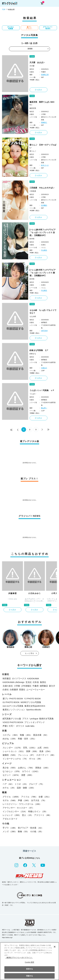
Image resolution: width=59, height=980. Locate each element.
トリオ (21, 784)
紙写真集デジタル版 (12, 719)
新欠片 (52, 686)
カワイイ (31, 771)
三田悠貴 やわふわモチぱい (42, 188)
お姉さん (26, 768)
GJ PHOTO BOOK (11, 702)
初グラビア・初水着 (31, 828)
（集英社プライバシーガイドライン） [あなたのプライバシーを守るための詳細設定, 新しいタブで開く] (19, 958)
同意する (29, 976)
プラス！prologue (30, 719)
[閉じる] (55, 947)
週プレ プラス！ (29, 28)
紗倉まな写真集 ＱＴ (39, 350)
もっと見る (29, 653)
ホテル (9, 788)
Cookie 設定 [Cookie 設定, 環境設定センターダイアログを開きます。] (29, 962)
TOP (4, 10)
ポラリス (20, 726)
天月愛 (32, 66)
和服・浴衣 (27, 739)
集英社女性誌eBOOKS (35, 706)
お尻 (44, 748)
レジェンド (12, 815)
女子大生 (39, 800)
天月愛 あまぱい (37, 62)
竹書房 (36, 686)
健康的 (10, 755)
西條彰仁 (44, 122)
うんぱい (33, 394)
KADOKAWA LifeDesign (14, 682)
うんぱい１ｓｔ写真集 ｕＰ (42, 390)
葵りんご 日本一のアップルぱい (43, 146)
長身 (45, 751)
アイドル (29, 797)
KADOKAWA (33, 678)
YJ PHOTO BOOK (33, 699)
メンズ (10, 831)
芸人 (28, 815)
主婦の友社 (8, 686)
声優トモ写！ (9, 726)
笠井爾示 (44, 205)
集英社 (43, 682)
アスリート (43, 815)
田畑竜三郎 (45, 75)
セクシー (11, 775)
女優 (45, 797)
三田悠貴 (33, 191)
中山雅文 (44, 250)
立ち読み (38, 90)
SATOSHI (44, 331)
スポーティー (46, 755)
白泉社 (6, 690)
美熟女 (42, 768)
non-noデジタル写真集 (13, 706)
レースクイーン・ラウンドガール (22, 804)
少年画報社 (26, 686)
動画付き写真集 (47, 719)
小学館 (17, 686)
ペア (8, 784)
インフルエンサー (15, 811)
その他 (37, 831)
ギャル (36, 759)
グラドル (11, 797)
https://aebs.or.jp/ (7, 938)
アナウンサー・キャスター (18, 808)
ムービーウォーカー (36, 690)
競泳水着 (41, 735)
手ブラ (10, 828)
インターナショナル (15, 759)
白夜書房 (14, 690)
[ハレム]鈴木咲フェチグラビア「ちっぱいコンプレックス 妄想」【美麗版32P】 (43, 232)
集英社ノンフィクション (14, 710)
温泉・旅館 (26, 788)
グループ (37, 784)
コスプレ (11, 735)
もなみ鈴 (33, 316)
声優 (24, 800)
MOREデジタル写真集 (31, 702)
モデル (10, 800)
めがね (10, 739)
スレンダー (12, 748)
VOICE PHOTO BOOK (13, 722)
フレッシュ (26, 755)
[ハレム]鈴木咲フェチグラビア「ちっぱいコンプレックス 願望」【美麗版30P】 (43, 273)
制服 (26, 735)
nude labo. (30, 726)
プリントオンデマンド (35, 722)
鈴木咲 (32, 239)
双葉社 (22, 690)
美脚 (32, 751)
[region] (29, 961)
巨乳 (30, 748)
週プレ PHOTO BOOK (13, 699)
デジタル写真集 (11, 28)
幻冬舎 (36, 682)
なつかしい (12, 771)
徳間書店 (44, 686)
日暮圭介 (44, 368)
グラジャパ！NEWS (48, 28)
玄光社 (29, 682)
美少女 (10, 768)
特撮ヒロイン (38, 811)
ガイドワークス (19, 678)
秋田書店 (7, 678)
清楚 (27, 775)
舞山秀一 (44, 408)
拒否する (29, 969)
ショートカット (14, 751)
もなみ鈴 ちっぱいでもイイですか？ (43, 312)
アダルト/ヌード (10, 819)
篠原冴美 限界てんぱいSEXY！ (42, 103)
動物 (23, 831)
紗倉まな (33, 354)
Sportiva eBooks (34, 710)
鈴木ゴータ (45, 165)
